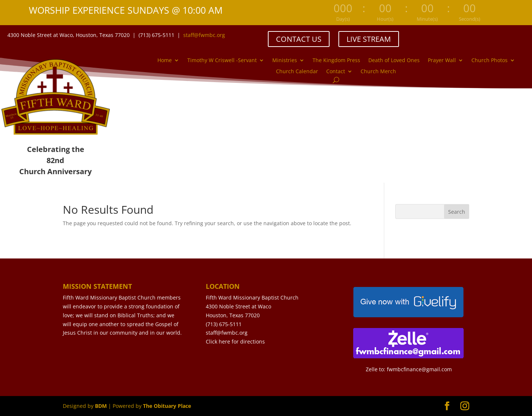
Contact (336, 72)
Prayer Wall (442, 61)
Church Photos (490, 61)
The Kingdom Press (336, 61)
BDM (101, 406)
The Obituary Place (167, 406)
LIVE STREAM (369, 39)
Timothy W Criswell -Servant (222, 61)
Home (165, 61)
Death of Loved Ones (394, 61)
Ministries (285, 61)
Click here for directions (235, 341)
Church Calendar (297, 72)
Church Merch (378, 72)
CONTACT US (299, 39)
